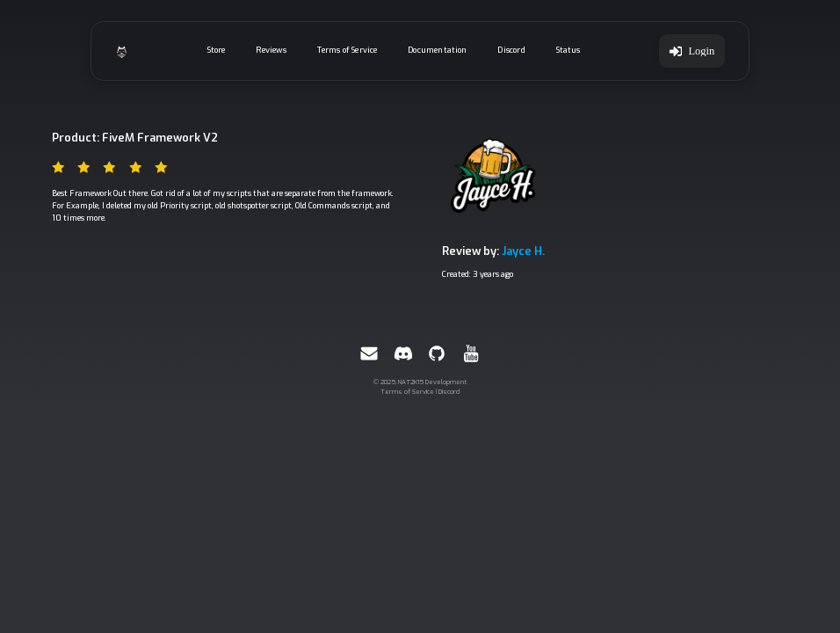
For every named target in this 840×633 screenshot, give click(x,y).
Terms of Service (348, 50)
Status (568, 50)
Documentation (437, 50)
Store (217, 50)
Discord (511, 50)
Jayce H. (523, 251)
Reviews (271, 50)
